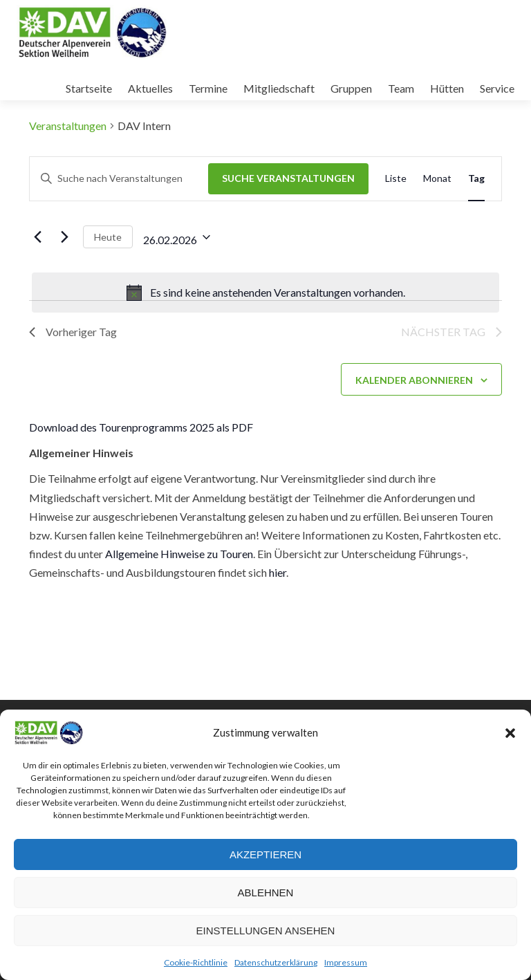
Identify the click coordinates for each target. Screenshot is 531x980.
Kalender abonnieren (414, 380)
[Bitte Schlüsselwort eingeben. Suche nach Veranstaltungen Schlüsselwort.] (119, 179)
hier (278, 572)
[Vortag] (37, 237)
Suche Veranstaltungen (288, 178)
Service (497, 88)
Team (401, 88)
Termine (208, 88)
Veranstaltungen (68, 126)
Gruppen (351, 88)
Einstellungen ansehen (266, 931)
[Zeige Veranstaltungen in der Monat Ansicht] (437, 179)
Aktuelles (150, 88)
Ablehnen (266, 893)
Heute (108, 237)
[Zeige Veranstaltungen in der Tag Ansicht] (476, 179)
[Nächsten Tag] (64, 237)
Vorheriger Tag (73, 332)
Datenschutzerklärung (276, 962)
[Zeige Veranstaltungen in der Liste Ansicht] (396, 179)
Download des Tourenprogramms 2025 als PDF (141, 427)
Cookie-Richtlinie (196, 962)
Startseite (89, 88)
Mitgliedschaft (279, 88)
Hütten (447, 88)
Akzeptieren (265, 854)
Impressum (346, 962)
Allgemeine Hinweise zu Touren (179, 554)
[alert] (265, 293)
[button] (510, 733)
